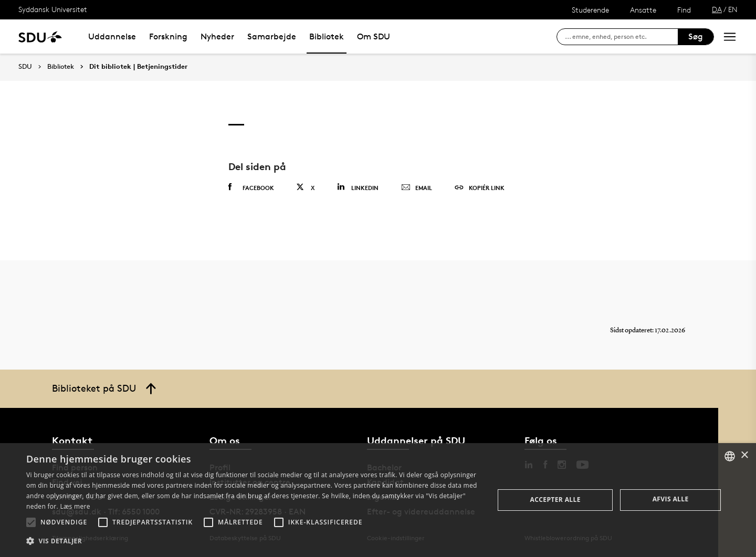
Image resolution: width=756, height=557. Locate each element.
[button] (31, 522)
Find (684, 10)
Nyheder (217, 36)
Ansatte (643, 10)
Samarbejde (272, 36)
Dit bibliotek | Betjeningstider (138, 67)
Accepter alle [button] (555, 500)
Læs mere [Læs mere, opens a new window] (75, 506)
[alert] (378, 500)
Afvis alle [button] (671, 499)
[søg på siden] (621, 37)
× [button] (744, 455)
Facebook (251, 187)
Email (417, 188)
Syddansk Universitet (53, 9)
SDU (25, 66)
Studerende (590, 10)
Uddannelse (112, 36)
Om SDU (374, 36)
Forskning (168, 36)
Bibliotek (327, 36)
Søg (696, 36)
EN (733, 9)
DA (717, 9)
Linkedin (358, 187)
